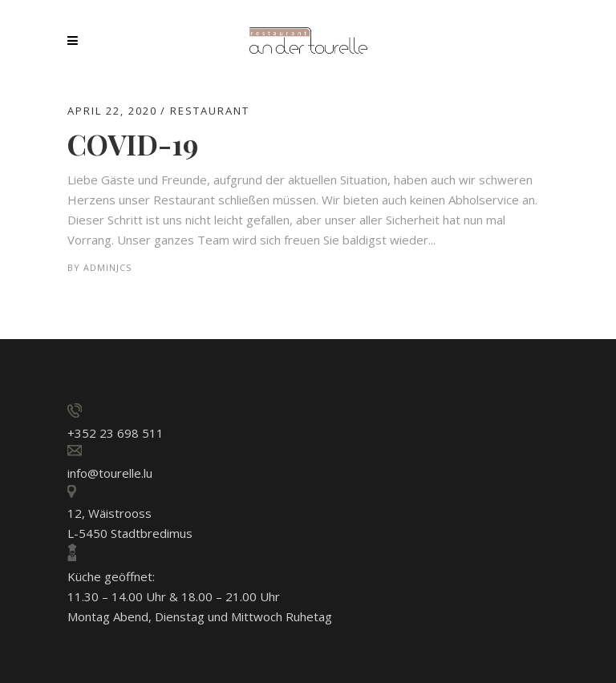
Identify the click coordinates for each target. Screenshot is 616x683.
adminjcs (107, 267)
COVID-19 (133, 144)
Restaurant (210, 111)
